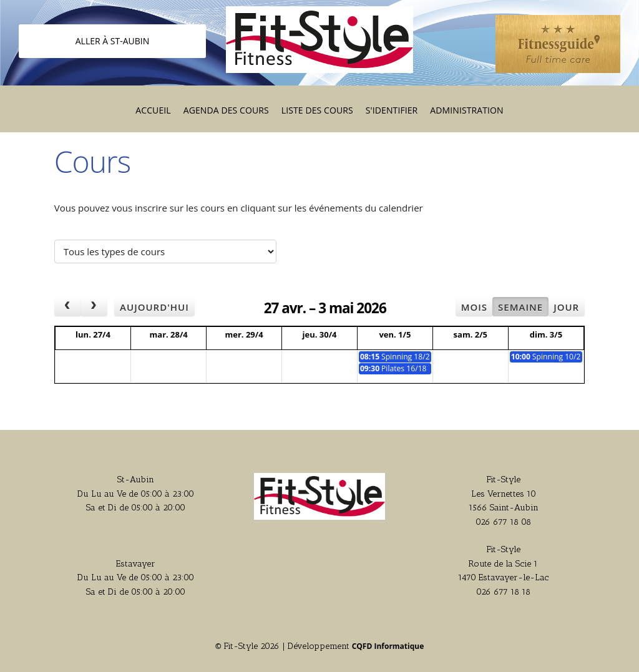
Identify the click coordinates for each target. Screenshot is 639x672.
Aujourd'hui (154, 307)
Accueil (153, 110)
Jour (566, 307)
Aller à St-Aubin (112, 41)
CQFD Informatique (388, 646)
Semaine (520, 307)
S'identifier (392, 110)
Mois (474, 307)
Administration (466, 110)
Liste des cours (317, 110)
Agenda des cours (226, 110)
